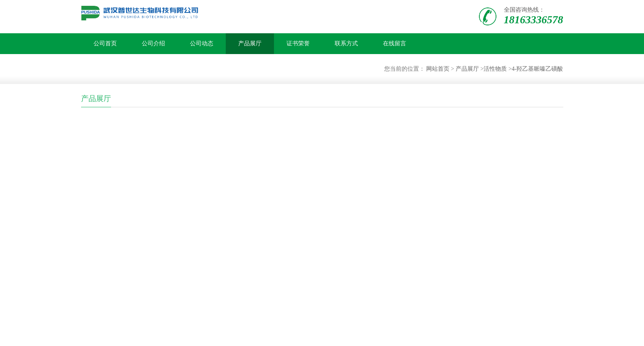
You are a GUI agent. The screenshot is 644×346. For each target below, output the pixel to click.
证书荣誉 (298, 43)
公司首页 (105, 43)
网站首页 (438, 69)
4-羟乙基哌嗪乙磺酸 (538, 69)
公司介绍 (153, 43)
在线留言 (395, 43)
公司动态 (202, 43)
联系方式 (346, 43)
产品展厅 (250, 43)
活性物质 (495, 69)
